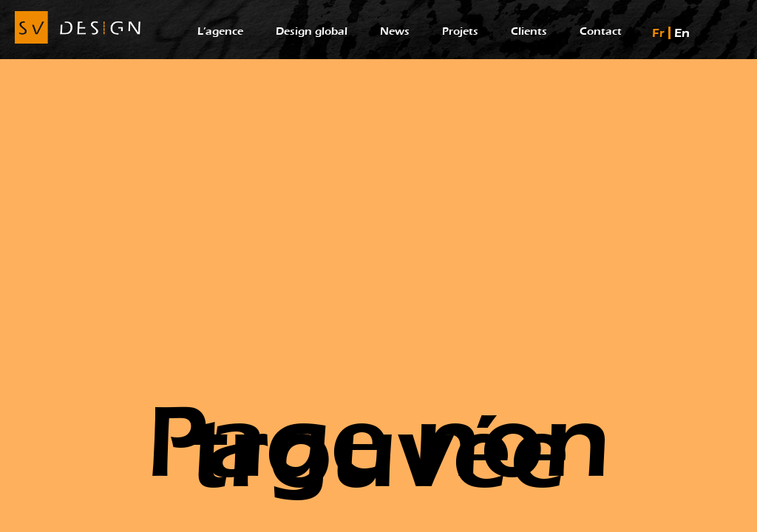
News (395, 31)
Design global (312, 31)
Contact (601, 31)
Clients (529, 31)
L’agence (220, 31)
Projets (460, 31)
